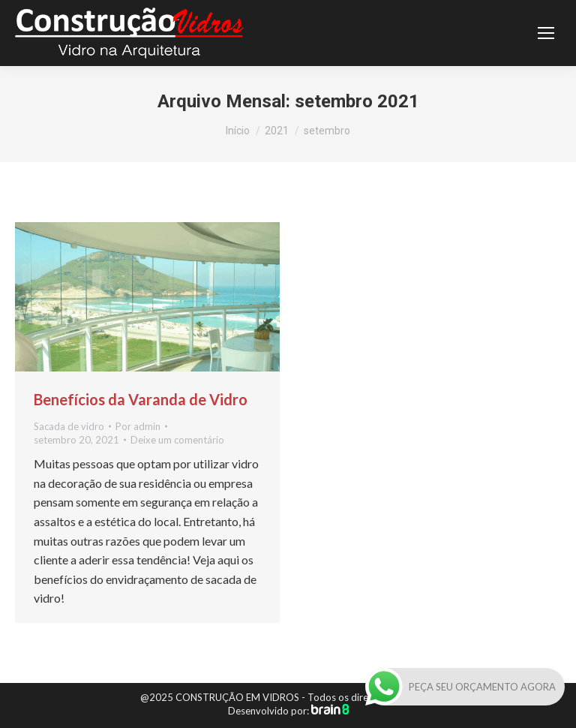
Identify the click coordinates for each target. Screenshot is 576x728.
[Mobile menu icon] (546, 33)
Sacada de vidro (69, 426)
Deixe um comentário (177, 440)
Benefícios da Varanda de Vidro (141, 399)
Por (138, 426)
